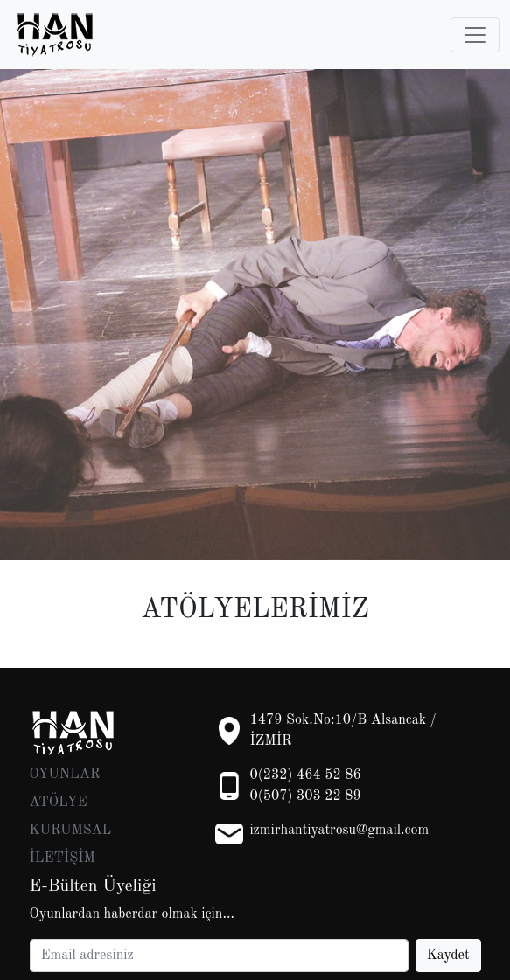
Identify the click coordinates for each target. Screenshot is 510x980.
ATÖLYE (59, 803)
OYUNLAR (65, 775)
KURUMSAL (71, 831)
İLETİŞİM (63, 858)
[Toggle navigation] (475, 35)
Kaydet (448, 956)
